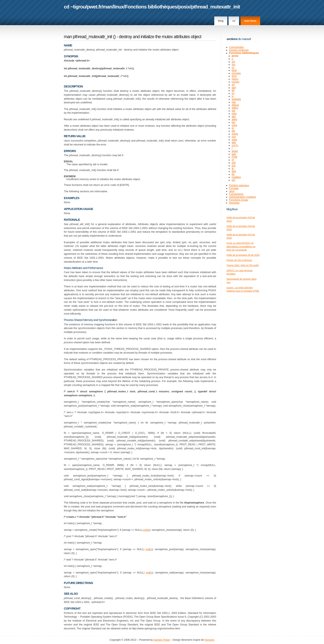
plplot (235, 151)
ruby (234, 114)
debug (235, 105)
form (234, 76)
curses (235, 82)
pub (234, 154)
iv (233, 96)
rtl (233, 160)
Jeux (232, 191)
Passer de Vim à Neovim (239, 260)
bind (234, 70)
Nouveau (234, 203)
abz (234, 117)
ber (233, 122)
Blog (221, 21)
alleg (234, 119)
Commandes (236, 47)
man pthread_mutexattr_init (88, 37)
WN (234, 171)
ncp (234, 137)
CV (234, 21)
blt (233, 174)
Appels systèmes (239, 50)
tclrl (234, 163)
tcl (233, 93)
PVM (234, 157)
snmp (235, 134)
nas (234, 102)
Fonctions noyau (239, 200)
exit (145, 530)
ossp (234, 140)
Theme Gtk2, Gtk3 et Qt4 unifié (243, 265)
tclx (234, 166)
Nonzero (210, 640)
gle (233, 131)
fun (233, 65)
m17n (235, 145)
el (233, 128)
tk (233, 169)
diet (234, 143)
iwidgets (236, 99)
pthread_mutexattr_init (216, 7)
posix (184, 7)
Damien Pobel (162, 640)
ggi (233, 111)
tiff (233, 91)
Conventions (236, 194)
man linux (250, 21)
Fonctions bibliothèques (151, 7)
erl (233, 85)
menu (235, 79)
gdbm (235, 108)
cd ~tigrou (75, 7)
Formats (234, 188)
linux (119, 7)
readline (236, 177)
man (107, 7)
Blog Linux (232, 209)
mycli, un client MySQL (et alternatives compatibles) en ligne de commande (241, 246)
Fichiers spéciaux (239, 185)
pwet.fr (94, 7)
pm (233, 180)
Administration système (242, 197)
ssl (233, 62)
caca (234, 125)
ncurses (236, 73)
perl (234, 88)
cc (233, 67)
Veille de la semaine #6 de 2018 (243, 255)
